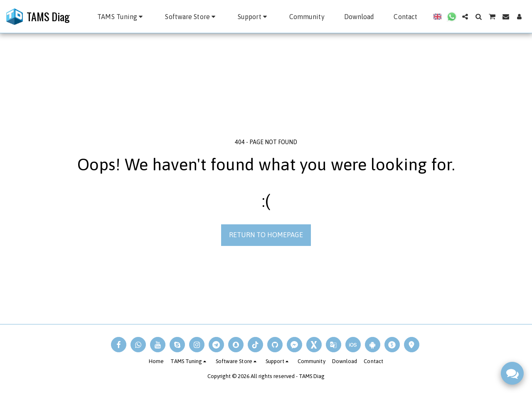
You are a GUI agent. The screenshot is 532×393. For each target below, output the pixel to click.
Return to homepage (266, 235)
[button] (121, 17)
